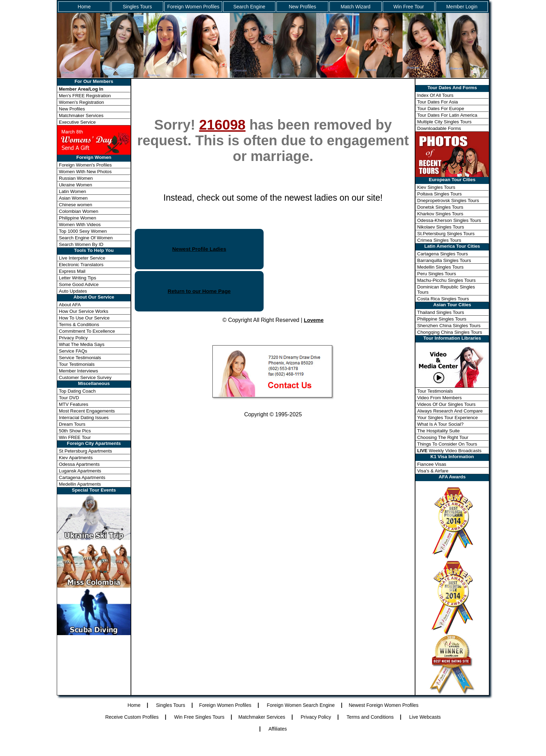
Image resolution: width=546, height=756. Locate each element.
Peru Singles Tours (437, 274)
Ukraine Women (75, 185)
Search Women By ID (81, 244)
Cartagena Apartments (82, 477)
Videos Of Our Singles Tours (446, 404)
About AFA (70, 305)
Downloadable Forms (439, 128)
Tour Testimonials (77, 364)
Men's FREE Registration (85, 96)
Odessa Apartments (79, 464)
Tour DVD (69, 398)
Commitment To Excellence (87, 331)
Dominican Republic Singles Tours (446, 290)
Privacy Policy (73, 338)
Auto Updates (73, 291)
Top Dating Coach (77, 391)
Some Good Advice (79, 284)
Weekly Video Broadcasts (449, 451)
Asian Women (73, 198)
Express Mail (72, 271)
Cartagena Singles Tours (443, 254)
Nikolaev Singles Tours (441, 227)
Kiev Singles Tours (436, 187)
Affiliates (278, 729)
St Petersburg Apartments (85, 451)
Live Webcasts (425, 717)
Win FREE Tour (75, 437)
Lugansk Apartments (80, 471)
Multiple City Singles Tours (444, 122)
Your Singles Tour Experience (447, 418)
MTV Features (73, 404)
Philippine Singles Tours (442, 319)
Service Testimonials (80, 358)
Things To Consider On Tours (447, 444)
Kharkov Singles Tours (440, 214)
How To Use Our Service (84, 318)
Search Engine (249, 7)
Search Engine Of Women (86, 238)
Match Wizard (356, 7)
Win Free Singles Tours (199, 717)
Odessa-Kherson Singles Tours (449, 220)
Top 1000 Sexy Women (83, 231)
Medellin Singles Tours (440, 267)
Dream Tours (72, 424)
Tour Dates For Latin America (447, 115)
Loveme (314, 320)
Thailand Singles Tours (441, 312)
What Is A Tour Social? (440, 424)
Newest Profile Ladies (199, 249)
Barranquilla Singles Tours (444, 260)
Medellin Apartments (80, 484)
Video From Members (439, 398)
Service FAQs (73, 351)
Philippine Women (77, 218)
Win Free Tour (409, 7)
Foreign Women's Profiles (85, 165)
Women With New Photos (85, 172)
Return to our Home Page (199, 291)
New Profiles (302, 7)
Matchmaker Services (81, 115)
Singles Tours (137, 7)
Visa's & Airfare (433, 471)
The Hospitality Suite (438, 431)
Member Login (462, 7)
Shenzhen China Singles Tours (449, 326)
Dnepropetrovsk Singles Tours (448, 200)
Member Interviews (79, 371)
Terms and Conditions (370, 717)
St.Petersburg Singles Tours (446, 234)
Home (84, 7)
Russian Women (76, 178)
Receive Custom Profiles (132, 717)
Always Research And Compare (450, 411)
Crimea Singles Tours (439, 240)
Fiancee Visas (432, 464)
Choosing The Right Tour (443, 437)
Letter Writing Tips (77, 278)
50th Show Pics (75, 431)
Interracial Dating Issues (84, 418)
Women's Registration (81, 102)
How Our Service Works (84, 311)
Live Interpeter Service (82, 258)
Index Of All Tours (435, 95)
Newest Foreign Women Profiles (383, 705)
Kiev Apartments (76, 458)
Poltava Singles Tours (439, 194)
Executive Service (77, 122)
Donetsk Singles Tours (440, 207)
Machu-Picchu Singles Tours (446, 280)
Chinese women (76, 205)
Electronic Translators (81, 265)
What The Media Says (82, 344)
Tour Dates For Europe (441, 109)
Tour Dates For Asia (438, 102)
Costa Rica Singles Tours (443, 299)
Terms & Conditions (79, 325)
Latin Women (72, 191)
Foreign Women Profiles (193, 7)
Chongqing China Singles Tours (450, 332)
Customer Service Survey (85, 377)
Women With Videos (80, 225)
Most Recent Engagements (87, 411)
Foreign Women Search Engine (301, 705)
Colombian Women (79, 211)
